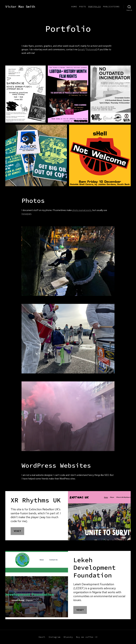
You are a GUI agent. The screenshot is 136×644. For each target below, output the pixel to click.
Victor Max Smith (20, 7)
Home (74, 7)
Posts (83, 7)
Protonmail (91, 49)
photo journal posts (82, 210)
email (81, 49)
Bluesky (68, 637)
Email (42, 637)
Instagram (26, 214)
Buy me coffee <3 (87, 637)
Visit (17, 531)
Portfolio (94, 7)
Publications (111, 7)
